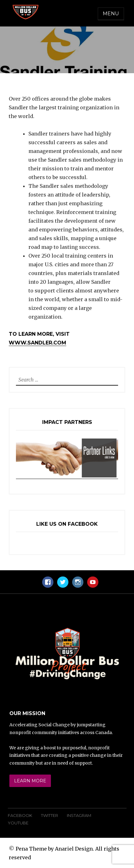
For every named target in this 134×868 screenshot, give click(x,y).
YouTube (18, 823)
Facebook (20, 815)
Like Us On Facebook (67, 524)
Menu (111, 14)
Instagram (79, 815)
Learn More (30, 781)
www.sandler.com (37, 343)
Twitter (50, 815)
